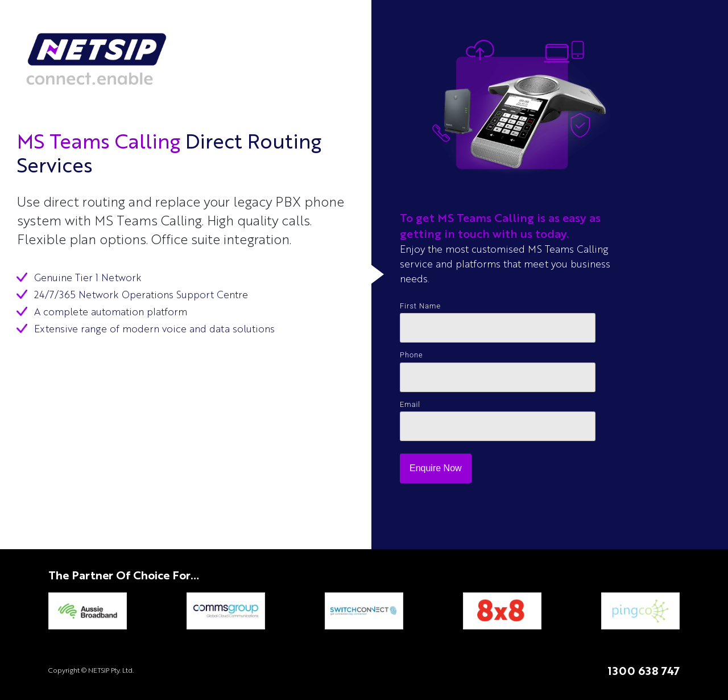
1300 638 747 (644, 670)
